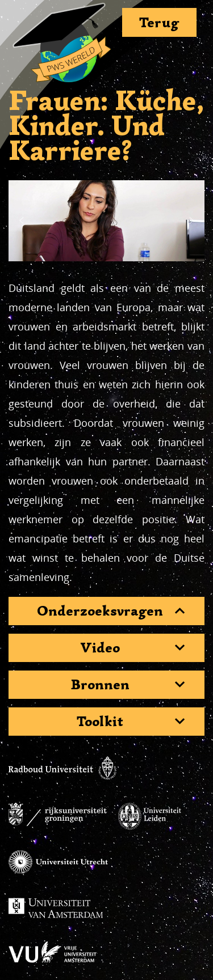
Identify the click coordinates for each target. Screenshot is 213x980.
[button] (22, 220)
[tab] (106, 611)
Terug (159, 22)
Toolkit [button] (100, 722)
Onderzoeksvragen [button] (100, 611)
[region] (106, 221)
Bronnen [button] (100, 685)
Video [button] (100, 648)
